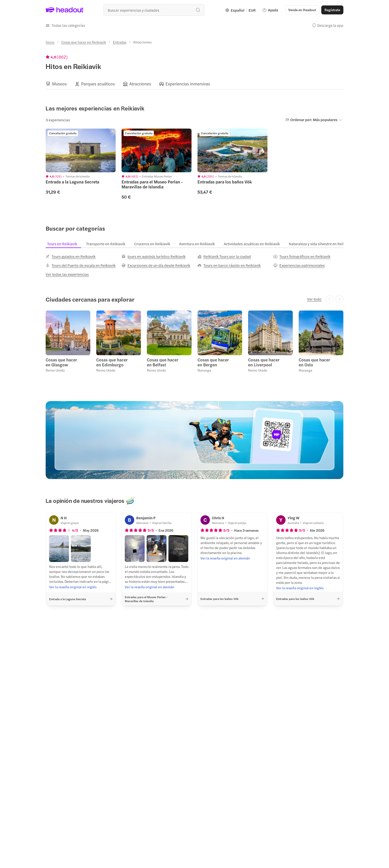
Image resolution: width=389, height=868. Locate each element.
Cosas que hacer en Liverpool (264, 362)
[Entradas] (120, 42)
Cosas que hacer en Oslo (314, 362)
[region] (194, 84)
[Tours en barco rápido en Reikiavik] (229, 265)
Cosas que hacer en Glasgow (61, 362)
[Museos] (59, 84)
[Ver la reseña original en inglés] (73, 587)
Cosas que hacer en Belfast (163, 362)
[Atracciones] (140, 84)
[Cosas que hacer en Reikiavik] (84, 42)
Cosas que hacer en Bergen (213, 362)
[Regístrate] (332, 10)
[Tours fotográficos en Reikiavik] (302, 256)
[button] (302, 10)
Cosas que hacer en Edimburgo (112, 362)
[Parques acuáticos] (98, 84)
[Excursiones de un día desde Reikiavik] (156, 265)
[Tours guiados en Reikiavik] (71, 256)
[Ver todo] (314, 299)
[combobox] (154, 10)
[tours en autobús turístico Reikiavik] (154, 256)
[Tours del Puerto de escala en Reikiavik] (81, 265)
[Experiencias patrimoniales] (299, 265)
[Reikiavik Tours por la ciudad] (224, 256)
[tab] (65, 244)
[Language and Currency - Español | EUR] (240, 10)
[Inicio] (50, 42)
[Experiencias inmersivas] (188, 84)
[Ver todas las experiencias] (67, 274)
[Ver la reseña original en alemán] (149, 587)
